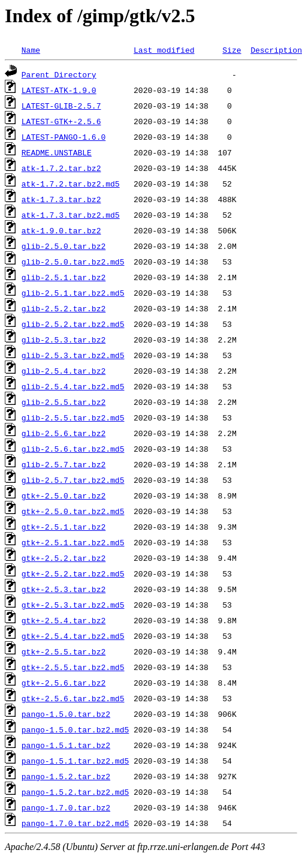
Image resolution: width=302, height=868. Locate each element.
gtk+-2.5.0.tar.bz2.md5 (73, 511)
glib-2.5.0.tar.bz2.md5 (73, 262)
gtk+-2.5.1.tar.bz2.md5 (73, 542)
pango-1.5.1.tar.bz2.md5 (75, 761)
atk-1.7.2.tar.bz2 (61, 168)
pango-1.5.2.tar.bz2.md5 (75, 792)
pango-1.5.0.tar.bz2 (66, 714)
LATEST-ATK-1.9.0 (59, 90)
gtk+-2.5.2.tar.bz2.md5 (73, 573)
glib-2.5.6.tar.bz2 (64, 433)
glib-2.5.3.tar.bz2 (64, 340)
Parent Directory (59, 74)
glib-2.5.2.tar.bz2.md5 (73, 324)
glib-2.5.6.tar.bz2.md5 (73, 449)
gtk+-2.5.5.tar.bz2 (64, 651)
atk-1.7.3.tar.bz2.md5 (71, 215)
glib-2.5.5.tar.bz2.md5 (73, 418)
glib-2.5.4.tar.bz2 (64, 371)
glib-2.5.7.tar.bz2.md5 (73, 480)
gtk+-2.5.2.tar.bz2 (64, 558)
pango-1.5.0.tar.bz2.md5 (75, 729)
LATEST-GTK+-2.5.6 (61, 121)
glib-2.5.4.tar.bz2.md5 (73, 386)
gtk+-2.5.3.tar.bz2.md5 (73, 605)
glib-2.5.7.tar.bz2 (64, 464)
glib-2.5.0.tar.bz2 (64, 246)
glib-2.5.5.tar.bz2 (64, 402)
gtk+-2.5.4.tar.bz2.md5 (73, 636)
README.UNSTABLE (57, 152)
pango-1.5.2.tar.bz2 (66, 776)
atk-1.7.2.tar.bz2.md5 (71, 184)
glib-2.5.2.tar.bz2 (64, 308)
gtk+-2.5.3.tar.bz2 (64, 589)
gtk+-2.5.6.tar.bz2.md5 (73, 698)
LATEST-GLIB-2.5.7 (61, 106)
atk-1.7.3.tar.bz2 (61, 199)
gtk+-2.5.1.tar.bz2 (64, 527)
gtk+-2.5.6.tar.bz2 (64, 683)
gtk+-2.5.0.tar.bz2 (64, 495)
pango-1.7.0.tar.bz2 (66, 807)
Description (276, 50)
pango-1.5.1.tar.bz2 (66, 745)
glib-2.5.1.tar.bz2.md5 (73, 293)
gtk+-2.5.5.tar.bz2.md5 (73, 667)
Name (31, 50)
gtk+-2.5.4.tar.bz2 (64, 620)
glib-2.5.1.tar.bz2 (64, 277)
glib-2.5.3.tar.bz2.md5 (73, 355)
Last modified (164, 50)
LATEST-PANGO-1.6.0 (64, 137)
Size (232, 50)
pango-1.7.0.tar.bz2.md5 (75, 823)
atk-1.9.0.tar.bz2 (61, 230)
